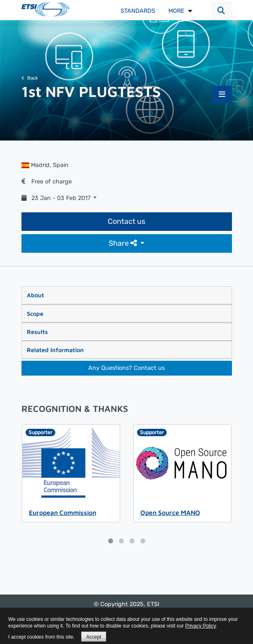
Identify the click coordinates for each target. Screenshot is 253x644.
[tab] (127, 295)
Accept (94, 637)
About (35, 295)
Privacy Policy (201, 626)
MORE (176, 11)
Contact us (126, 221)
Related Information (55, 350)
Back (30, 78)
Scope (35, 314)
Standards (138, 11)
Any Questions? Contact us (126, 368)
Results (37, 332)
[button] (221, 11)
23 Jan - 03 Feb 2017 (57, 198)
